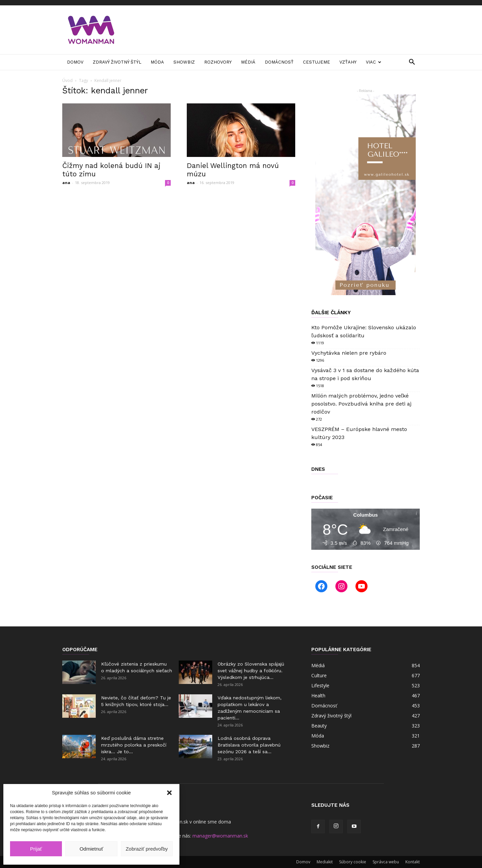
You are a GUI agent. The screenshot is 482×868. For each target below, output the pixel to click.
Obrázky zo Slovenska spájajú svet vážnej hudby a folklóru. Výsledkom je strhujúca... (251, 671)
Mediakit (325, 862)
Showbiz (184, 62)
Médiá (248, 62)
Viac (374, 62)
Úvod (67, 80)
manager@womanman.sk (220, 836)
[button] (169, 793)
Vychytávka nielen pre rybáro (349, 353)
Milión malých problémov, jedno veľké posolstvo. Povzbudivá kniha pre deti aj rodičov (361, 404)
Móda (157, 62)
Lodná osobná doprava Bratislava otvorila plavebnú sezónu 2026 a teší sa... (249, 745)
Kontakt (413, 862)
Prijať (36, 849)
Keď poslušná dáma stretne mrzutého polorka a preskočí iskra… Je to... (134, 745)
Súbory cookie (353, 862)
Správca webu (386, 862)
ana (66, 183)
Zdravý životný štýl (117, 62)
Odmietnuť (92, 849)
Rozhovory (218, 62)
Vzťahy (348, 62)
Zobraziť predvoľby (147, 849)
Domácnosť (279, 62)
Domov (75, 62)
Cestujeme (316, 62)
